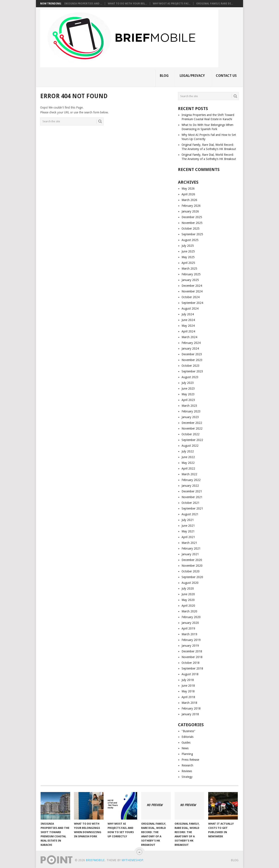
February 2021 (191, 548)
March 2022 (189, 474)
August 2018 (190, 674)
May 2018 (188, 691)
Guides (186, 743)
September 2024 (192, 303)
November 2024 (192, 291)
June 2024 (188, 320)
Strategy (187, 777)
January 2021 (190, 554)
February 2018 (191, 708)
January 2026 (190, 211)
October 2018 (191, 663)
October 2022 (191, 434)
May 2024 (188, 326)
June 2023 (188, 389)
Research (187, 765)
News (185, 748)
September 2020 (192, 577)
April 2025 (188, 263)
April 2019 (188, 628)
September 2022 (192, 440)
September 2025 (192, 234)
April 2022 (188, 468)
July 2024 (188, 314)
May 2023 (188, 394)
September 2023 (192, 371)
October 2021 (191, 503)
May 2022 (188, 463)
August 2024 (190, 309)
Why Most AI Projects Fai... (172, 4)
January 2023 (190, 417)
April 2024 (188, 331)
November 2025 (192, 223)
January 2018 (190, 714)
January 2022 (190, 486)
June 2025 (188, 251)
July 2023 (188, 383)
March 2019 (189, 634)
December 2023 (192, 354)
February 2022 (191, 480)
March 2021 (189, 543)
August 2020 (190, 583)
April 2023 (188, 400)
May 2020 (188, 600)
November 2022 (192, 428)
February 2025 (191, 274)
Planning (187, 754)
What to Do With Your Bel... (127, 4)
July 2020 (188, 588)
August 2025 (190, 240)
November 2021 (192, 497)
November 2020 (192, 566)
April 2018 (188, 697)
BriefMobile (95, 860)
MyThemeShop (132, 860)
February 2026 (191, 206)
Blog (164, 76)
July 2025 (188, 246)
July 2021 (188, 520)
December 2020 (192, 560)
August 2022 (190, 446)
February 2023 (191, 411)
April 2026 (188, 194)
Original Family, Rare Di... (215, 4)
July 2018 (188, 680)
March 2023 (189, 406)
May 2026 (188, 189)
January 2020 (190, 623)
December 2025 (192, 217)
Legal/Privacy (192, 76)
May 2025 (188, 257)
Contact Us (226, 76)
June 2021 (188, 526)
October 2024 (191, 297)
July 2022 (188, 451)
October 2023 (191, 366)
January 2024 (190, 349)
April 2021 (188, 537)
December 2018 (192, 651)
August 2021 (190, 514)
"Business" (188, 731)
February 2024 (191, 343)
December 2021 (192, 491)
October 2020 (191, 571)
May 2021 (188, 531)
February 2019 (191, 640)
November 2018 (192, 657)
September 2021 (192, 508)
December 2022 (192, 423)
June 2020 (188, 594)
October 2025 (191, 229)
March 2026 (189, 200)
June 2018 (188, 686)
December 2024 (192, 286)
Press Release (190, 760)
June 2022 (188, 457)
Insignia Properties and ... (83, 4)
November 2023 (192, 360)
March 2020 (189, 611)
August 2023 (190, 377)
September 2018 (192, 668)
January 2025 (190, 280)
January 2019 (190, 646)
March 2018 (189, 703)
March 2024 (189, 337)
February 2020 (191, 617)
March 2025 (189, 269)
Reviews (187, 771)
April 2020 (188, 606)
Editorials (187, 737)
